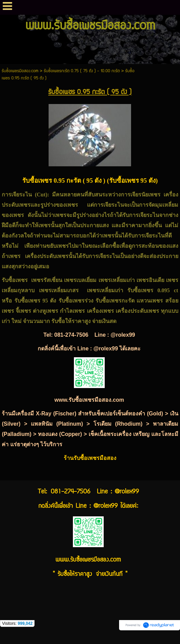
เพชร (72, 205)
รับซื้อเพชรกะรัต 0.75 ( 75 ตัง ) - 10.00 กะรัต (82, 71)
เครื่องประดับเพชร (47, 256)
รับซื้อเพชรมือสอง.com (20, 71)
